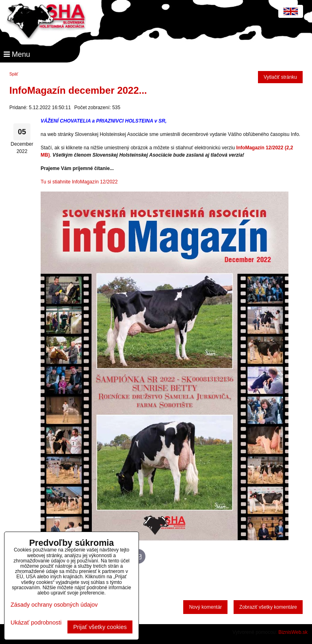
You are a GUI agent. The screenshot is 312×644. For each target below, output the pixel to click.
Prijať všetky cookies (100, 627)
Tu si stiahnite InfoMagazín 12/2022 (79, 182)
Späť (14, 74)
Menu (17, 54)
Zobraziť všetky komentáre (268, 607)
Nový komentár (205, 607)
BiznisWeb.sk (293, 632)
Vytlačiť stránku (280, 77)
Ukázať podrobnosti (36, 623)
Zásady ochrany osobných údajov (54, 605)
